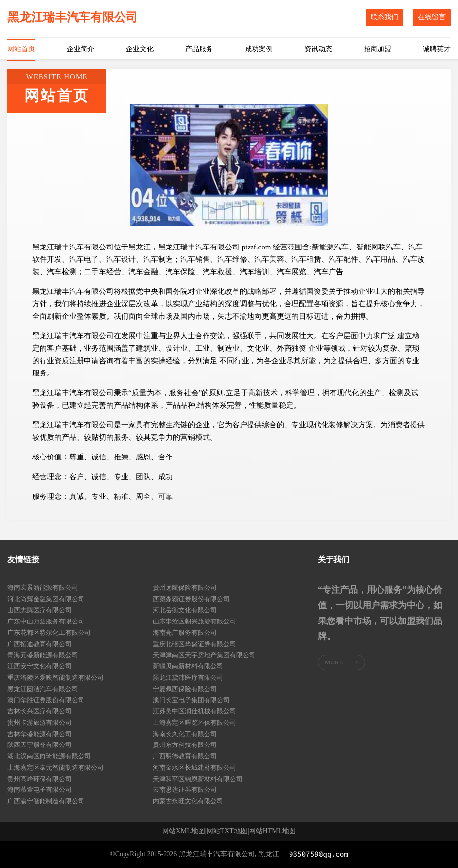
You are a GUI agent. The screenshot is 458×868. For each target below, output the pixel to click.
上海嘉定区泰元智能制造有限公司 (56, 767)
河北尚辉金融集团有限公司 (46, 599)
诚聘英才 (437, 49)
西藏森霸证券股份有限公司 (191, 599)
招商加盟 (377, 49)
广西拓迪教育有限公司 (40, 644)
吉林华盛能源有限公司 (40, 734)
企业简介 (81, 49)
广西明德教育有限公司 (185, 756)
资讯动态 (318, 49)
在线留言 (432, 17)
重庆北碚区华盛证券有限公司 (194, 644)
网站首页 (21, 49)
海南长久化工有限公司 (185, 734)
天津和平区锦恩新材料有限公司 (198, 779)
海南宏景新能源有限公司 (43, 588)
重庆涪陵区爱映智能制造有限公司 (56, 678)
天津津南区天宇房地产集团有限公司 (204, 655)
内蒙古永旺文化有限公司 (188, 801)
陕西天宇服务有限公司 (40, 745)
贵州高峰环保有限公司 (40, 779)
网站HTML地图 (273, 831)
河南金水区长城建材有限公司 (194, 767)
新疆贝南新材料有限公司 (188, 666)
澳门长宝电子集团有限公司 (191, 700)
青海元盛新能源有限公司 (43, 655)
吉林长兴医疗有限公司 (40, 711)
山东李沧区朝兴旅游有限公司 (194, 621)
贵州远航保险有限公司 (185, 588)
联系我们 (384, 17)
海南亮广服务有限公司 (185, 633)
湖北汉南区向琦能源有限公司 (49, 756)
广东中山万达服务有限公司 (46, 621)
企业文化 (140, 49)
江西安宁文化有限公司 (40, 666)
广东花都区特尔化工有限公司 (49, 633)
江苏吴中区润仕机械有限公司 (194, 711)
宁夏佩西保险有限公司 (185, 689)
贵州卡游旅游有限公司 (40, 723)
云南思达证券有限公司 (185, 790)
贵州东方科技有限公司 (185, 745)
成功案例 (259, 49)
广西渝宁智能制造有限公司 (46, 801)
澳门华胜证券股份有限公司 (46, 700)
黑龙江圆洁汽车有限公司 (43, 689)
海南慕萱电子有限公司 (40, 790)
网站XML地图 (184, 831)
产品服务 (199, 49)
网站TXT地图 (227, 831)
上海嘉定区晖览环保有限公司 (194, 723)
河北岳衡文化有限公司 (185, 610)
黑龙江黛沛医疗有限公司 (188, 678)
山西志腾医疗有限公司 (40, 610)
